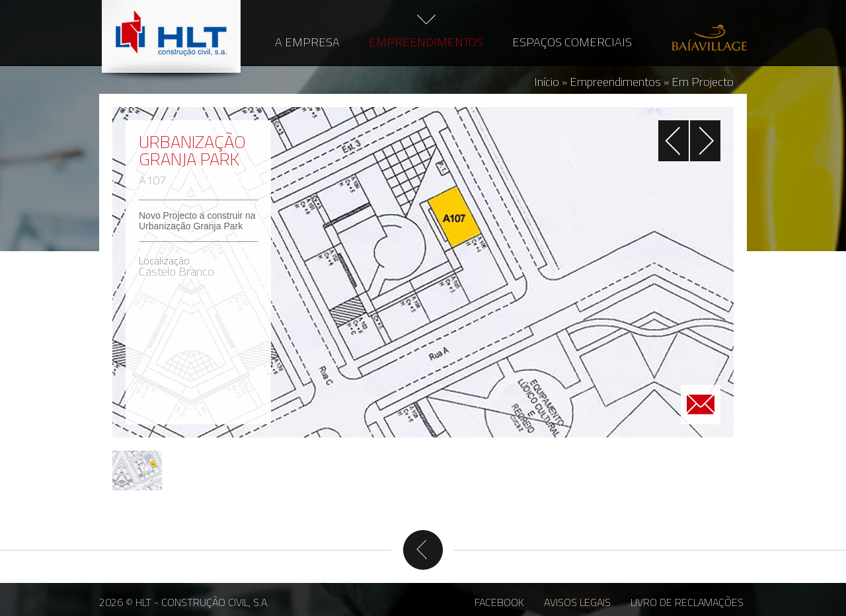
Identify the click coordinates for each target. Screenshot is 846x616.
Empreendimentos (426, 42)
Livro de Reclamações (687, 602)
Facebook (499, 602)
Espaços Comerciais (572, 42)
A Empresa (307, 42)
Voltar (423, 550)
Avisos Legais (577, 602)
